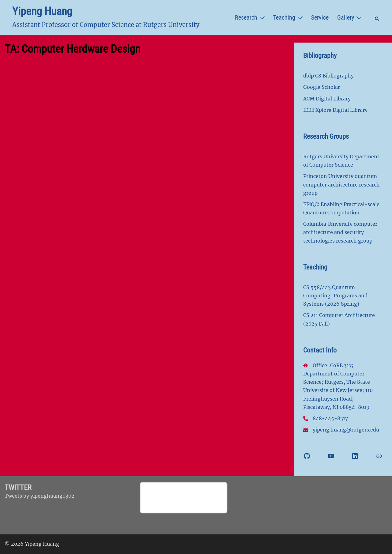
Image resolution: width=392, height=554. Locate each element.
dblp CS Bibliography (328, 76)
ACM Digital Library (327, 99)
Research (246, 17)
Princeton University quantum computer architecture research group (341, 184)
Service (320, 17)
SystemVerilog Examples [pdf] (41, 69)
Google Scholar (322, 87)
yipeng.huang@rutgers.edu (346, 430)
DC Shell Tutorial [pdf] (32, 85)
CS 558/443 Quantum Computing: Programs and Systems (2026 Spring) (335, 296)
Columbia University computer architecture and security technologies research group (340, 232)
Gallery (346, 17)
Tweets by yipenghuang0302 (40, 496)
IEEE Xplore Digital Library (335, 110)
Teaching (284, 17)
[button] (377, 17)
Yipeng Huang (42, 11)
